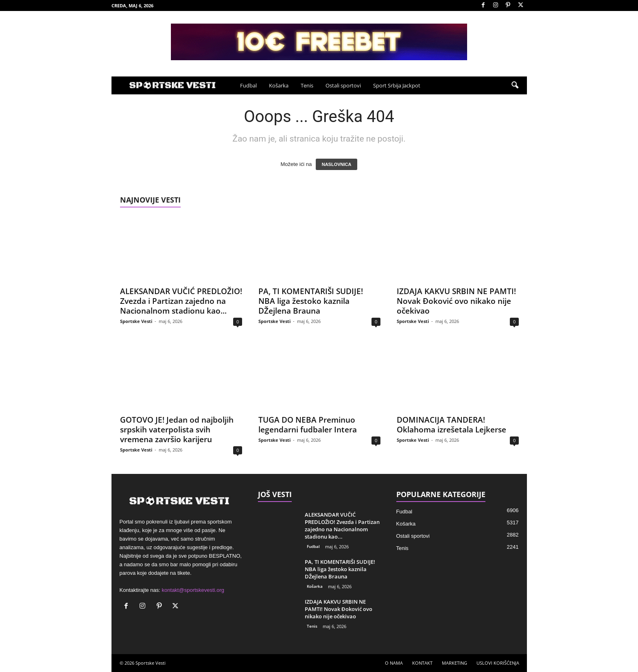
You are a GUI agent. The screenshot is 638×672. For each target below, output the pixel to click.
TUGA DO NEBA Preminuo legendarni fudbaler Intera (308, 425)
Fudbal (248, 85)
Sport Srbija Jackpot (397, 85)
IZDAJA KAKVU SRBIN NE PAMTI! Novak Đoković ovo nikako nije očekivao (456, 301)
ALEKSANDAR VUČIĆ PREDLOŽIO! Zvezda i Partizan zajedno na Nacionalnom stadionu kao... (181, 301)
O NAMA (394, 663)
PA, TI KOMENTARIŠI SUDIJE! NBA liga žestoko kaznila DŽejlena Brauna (311, 301)
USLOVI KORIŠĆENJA (498, 663)
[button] (515, 85)
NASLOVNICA (337, 164)
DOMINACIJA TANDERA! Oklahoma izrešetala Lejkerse (451, 425)
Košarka (279, 85)
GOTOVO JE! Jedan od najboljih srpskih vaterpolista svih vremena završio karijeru (177, 430)
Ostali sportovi (343, 85)
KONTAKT (422, 663)
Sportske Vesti (136, 321)
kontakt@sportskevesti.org (193, 590)
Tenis (307, 85)
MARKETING (454, 663)
